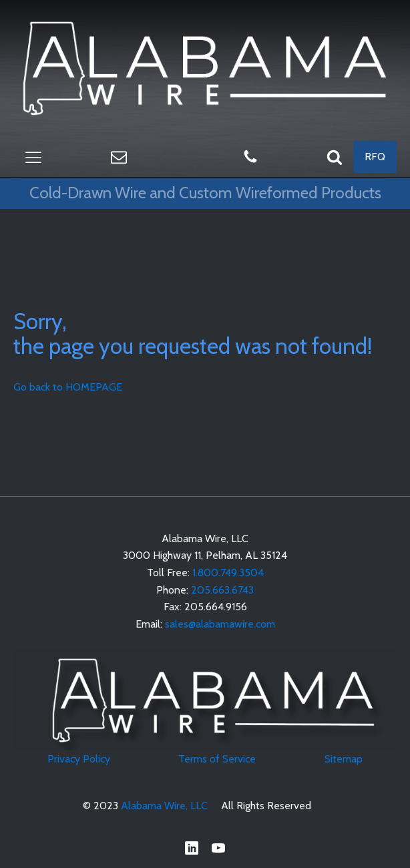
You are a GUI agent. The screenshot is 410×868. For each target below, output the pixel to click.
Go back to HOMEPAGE (68, 387)
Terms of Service (217, 759)
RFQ (375, 157)
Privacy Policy (79, 759)
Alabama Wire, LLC (164, 806)
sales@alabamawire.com (220, 624)
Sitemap (344, 759)
